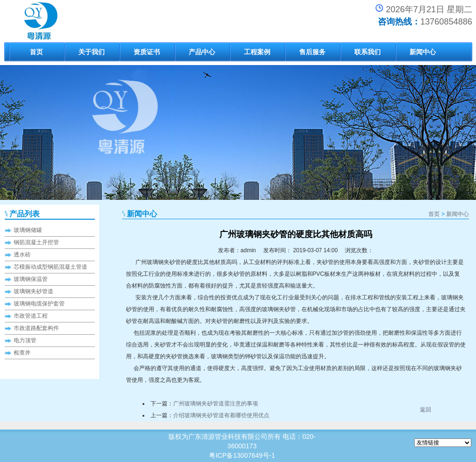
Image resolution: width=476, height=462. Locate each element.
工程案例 (257, 52)
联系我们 (367, 52)
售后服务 (312, 52)
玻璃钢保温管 (31, 279)
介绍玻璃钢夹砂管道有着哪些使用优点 (221, 415)
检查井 (22, 353)
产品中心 (202, 52)
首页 (36, 52)
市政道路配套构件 (36, 328)
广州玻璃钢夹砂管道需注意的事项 (216, 404)
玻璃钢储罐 (28, 230)
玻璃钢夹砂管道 (33, 291)
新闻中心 (423, 52)
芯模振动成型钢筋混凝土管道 (50, 267)
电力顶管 (25, 340)
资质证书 (147, 52)
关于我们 (92, 52)
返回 (426, 410)
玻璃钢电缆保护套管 (39, 304)
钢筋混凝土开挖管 (36, 242)
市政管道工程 (31, 316)
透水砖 (22, 255)
